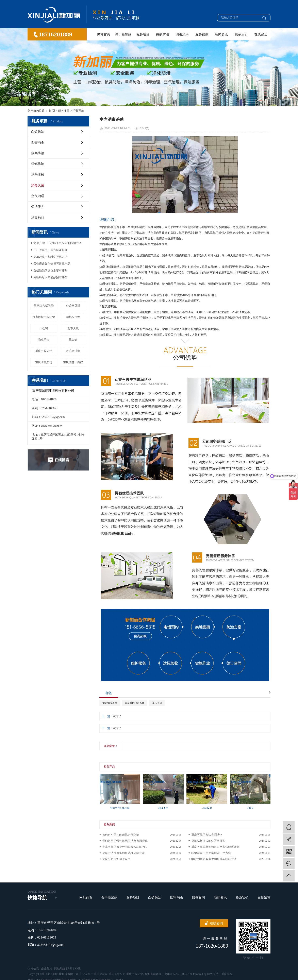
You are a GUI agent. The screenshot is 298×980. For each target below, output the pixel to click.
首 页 (52, 111)
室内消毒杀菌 (110, 703)
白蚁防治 (163, 34)
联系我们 (241, 34)
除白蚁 (73, 340)
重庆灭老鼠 (101, 974)
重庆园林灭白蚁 (73, 362)
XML (78, 969)
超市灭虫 (73, 328)
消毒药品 (38, 217)
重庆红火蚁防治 (44, 306)
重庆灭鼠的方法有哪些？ (207, 835)
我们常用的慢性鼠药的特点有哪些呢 (125, 841)
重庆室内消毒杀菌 (135, 703)
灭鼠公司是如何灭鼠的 (116, 859)
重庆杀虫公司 (44, 362)
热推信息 (33, 969)
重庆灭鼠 (157, 703)
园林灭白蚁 (73, 317)
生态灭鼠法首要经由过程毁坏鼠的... (125, 847)
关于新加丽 (123, 34)
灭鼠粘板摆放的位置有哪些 (208, 841)
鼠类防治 (38, 153)
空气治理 (38, 196)
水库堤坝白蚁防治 (44, 317)
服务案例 (202, 34)
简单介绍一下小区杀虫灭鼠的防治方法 (57, 243)
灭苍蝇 (44, 328)
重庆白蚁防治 (44, 351)
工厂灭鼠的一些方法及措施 (50, 250)
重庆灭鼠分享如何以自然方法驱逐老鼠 (215, 847)
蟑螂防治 (38, 164)
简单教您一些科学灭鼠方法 (50, 257)
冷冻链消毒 (73, 351)
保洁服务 (38, 207)
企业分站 (47, 969)
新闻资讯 (221, 34)
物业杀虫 (44, 340)
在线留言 (261, 34)
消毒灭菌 (78, 111)
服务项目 (143, 34)
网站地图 (60, 969)
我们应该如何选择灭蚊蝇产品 (52, 264)
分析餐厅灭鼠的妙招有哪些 (50, 277)
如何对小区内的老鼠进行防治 (121, 835)
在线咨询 (216, 923)
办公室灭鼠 (73, 306)
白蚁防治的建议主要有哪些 (50, 271)
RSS (70, 969)
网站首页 (104, 34)
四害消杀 (182, 34)
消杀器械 (38, 175)
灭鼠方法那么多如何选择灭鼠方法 (123, 853)
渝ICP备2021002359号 (179, 974)
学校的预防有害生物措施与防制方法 (214, 859)
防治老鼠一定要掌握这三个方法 (211, 853)
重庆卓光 (227, 974)
